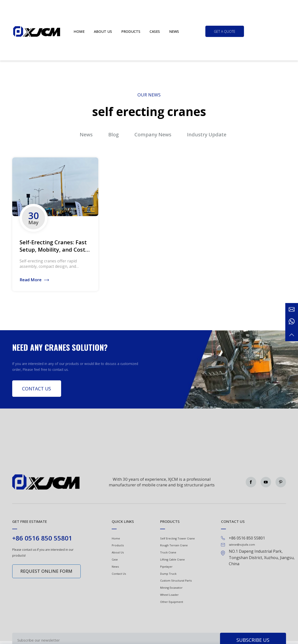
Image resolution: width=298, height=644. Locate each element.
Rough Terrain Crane (174, 545)
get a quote (225, 31)
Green (37, 31)
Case (115, 559)
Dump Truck (168, 574)
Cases (155, 31)
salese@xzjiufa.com (242, 544)
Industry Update (207, 135)
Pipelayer (166, 567)
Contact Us (37, 389)
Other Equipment (172, 602)
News (174, 31)
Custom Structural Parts (176, 580)
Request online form (46, 571)
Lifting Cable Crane (172, 559)
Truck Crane (168, 552)
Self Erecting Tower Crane (177, 538)
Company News (153, 135)
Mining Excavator (171, 588)
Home (79, 31)
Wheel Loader (169, 595)
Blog (114, 135)
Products (131, 31)
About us (103, 31)
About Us (118, 552)
